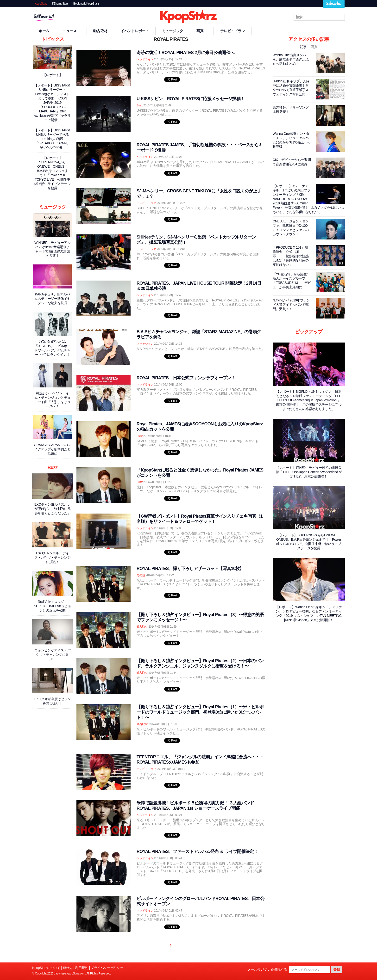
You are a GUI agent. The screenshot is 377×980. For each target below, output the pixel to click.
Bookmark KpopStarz (86, 4)
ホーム (44, 31)
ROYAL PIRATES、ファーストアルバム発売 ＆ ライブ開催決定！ (197, 851)
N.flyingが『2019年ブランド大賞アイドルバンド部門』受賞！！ (291, 305)
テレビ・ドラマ (232, 31)
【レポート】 (52, 75)
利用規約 (82, 968)
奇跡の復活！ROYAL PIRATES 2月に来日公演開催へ (185, 53)
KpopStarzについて (46, 968)
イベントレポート (135, 31)
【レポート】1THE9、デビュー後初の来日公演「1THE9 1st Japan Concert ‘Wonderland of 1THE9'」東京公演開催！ (309, 472)
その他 (141, 575)
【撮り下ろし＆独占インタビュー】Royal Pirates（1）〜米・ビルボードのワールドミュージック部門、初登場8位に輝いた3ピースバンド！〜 (200, 712)
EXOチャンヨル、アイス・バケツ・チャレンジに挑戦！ (52, 557)
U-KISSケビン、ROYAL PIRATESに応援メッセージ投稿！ (191, 99)
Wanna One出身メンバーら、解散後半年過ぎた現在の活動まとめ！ (291, 59)
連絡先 (68, 968)
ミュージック (173, 31)
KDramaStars (60, 4)
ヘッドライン (145, 59)
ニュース (71, 31)
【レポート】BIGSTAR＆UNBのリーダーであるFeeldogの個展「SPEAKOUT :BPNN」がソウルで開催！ (53, 139)
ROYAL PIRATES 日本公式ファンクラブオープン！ (186, 378)
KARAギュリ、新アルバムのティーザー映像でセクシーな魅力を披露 (52, 299)
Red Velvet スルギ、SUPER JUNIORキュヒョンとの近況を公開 (52, 606)
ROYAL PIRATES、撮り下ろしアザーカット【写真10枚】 (190, 569)
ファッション (145, 344)
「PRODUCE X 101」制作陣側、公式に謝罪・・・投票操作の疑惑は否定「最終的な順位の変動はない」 (291, 256)
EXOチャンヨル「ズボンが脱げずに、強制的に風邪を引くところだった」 (53, 509)
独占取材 (100, 31)
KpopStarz (41, 4)
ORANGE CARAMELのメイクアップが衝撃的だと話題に (53, 449)
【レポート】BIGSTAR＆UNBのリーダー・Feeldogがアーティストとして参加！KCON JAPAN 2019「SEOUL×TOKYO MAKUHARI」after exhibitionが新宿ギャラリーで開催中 (53, 103)
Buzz (140, 105)
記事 (304, 47)
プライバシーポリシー (107, 968)
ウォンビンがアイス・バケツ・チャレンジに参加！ (52, 655)
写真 (202, 31)
